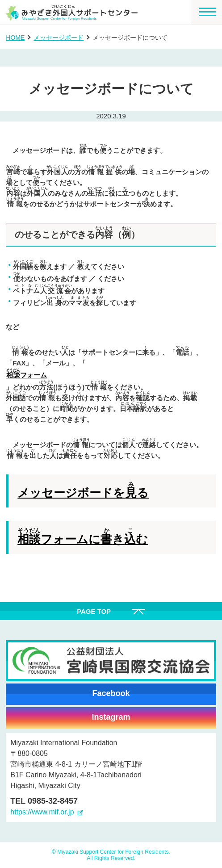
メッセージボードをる (83, 490)
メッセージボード (59, 38)
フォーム (26, 374)
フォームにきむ (83, 537)
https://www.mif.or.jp (42, 812)
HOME (15, 38)
